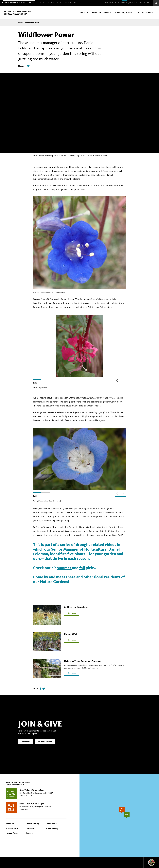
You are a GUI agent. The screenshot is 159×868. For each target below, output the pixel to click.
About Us (10, 824)
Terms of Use (52, 824)
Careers (29, 833)
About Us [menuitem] (84, 12)
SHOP (141, 3)
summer (65, 568)
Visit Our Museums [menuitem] (145, 12)
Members (148, 3)
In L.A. (117, 3)
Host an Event (12, 833)
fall (82, 568)
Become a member (45, 745)
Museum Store (12, 828)
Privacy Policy (52, 828)
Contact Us (31, 828)
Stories (124, 3)
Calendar (109, 3)
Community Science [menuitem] (124, 12)
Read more (72, 613)
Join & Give (133, 3)
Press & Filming (33, 824)
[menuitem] (19, 3)
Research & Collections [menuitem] (102, 12)
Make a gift (26, 745)
